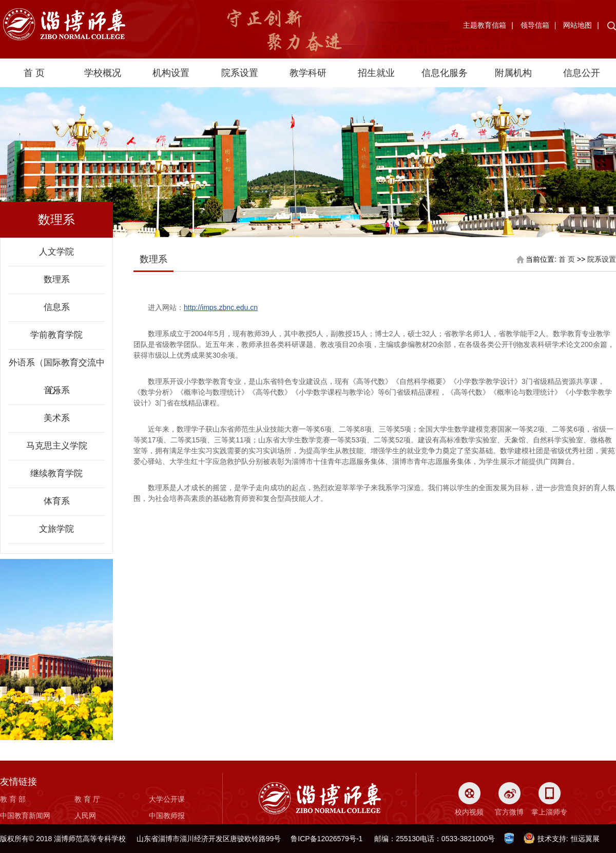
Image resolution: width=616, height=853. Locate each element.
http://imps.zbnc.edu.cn (221, 307)
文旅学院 (56, 529)
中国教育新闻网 (25, 816)
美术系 (57, 418)
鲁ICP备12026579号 (323, 839)
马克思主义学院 (57, 446)
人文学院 (56, 252)
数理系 (57, 279)
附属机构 (513, 73)
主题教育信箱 (485, 25)
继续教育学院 (56, 473)
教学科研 (308, 73)
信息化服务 (445, 73)
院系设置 (240, 73)
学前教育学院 (56, 335)
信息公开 (582, 73)
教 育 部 (13, 799)
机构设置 (171, 73)
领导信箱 (535, 25)
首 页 (34, 73)
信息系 (57, 307)
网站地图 (577, 25)
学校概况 (103, 73)
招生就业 (376, 73)
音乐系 (57, 390)
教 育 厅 (87, 799)
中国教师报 (167, 816)
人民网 (85, 816)
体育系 (57, 501)
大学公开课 (167, 799)
